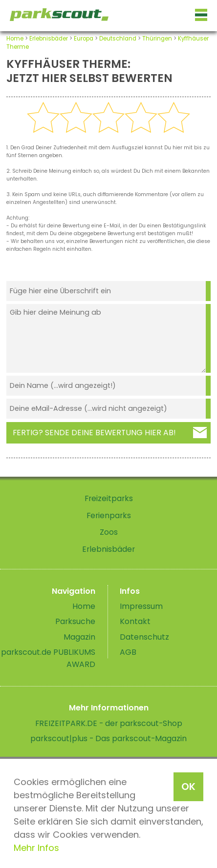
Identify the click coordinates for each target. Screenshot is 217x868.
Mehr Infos (36, 848)
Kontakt (135, 621)
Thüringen (157, 39)
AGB (128, 652)
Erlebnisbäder (49, 39)
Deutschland (118, 39)
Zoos (109, 532)
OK (188, 787)
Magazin (79, 637)
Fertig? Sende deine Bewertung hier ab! (94, 433)
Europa (84, 39)
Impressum (141, 606)
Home (15, 39)
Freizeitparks (109, 498)
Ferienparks (109, 515)
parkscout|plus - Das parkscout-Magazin (108, 738)
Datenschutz (144, 637)
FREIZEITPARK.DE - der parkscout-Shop (109, 723)
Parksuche (75, 621)
